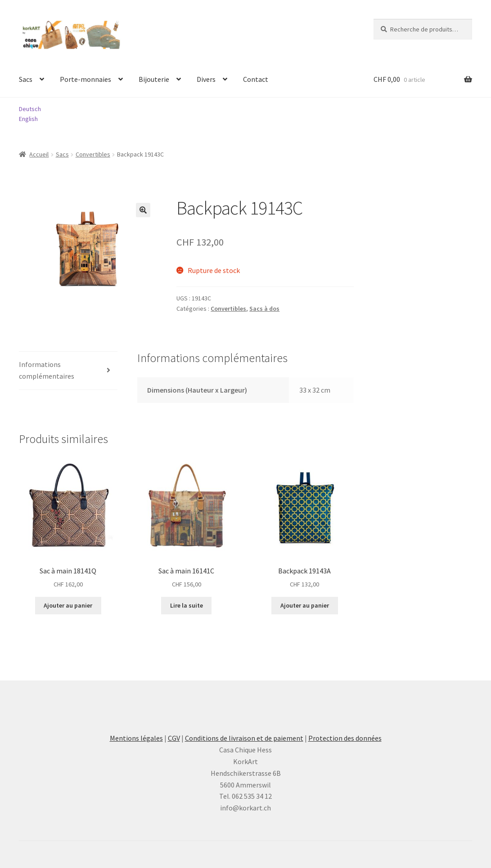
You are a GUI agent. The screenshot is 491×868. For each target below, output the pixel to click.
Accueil (39, 154)
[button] (143, 210)
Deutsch (30, 109)
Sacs (26, 79)
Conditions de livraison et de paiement (244, 738)
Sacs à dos (264, 309)
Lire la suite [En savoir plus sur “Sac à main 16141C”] (187, 605)
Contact (256, 79)
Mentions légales (136, 738)
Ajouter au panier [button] (68, 605)
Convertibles (93, 154)
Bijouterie (154, 79)
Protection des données (345, 738)
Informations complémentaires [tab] (47, 370)
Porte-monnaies (86, 79)
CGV (174, 738)
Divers (206, 79)
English (28, 119)
